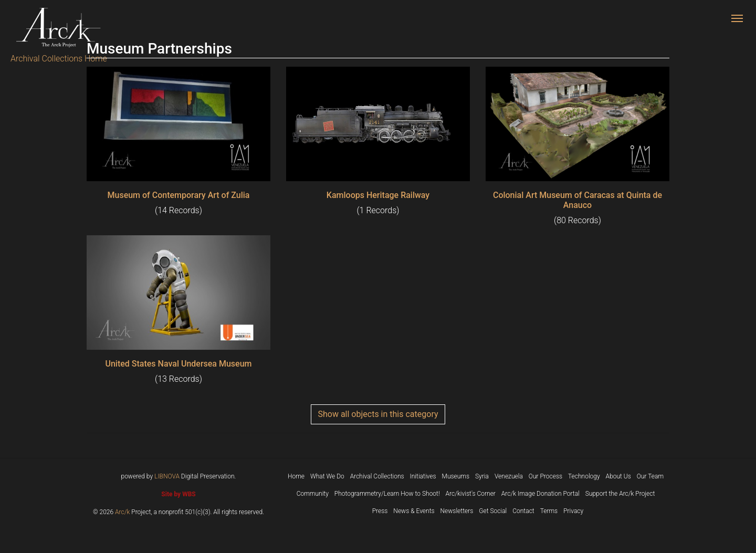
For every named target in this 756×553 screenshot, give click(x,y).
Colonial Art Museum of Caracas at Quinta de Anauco (577, 200)
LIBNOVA (167, 476)
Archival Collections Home (59, 59)
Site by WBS (178, 494)
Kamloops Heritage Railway (378, 195)
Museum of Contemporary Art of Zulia (179, 195)
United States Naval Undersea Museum (178, 364)
